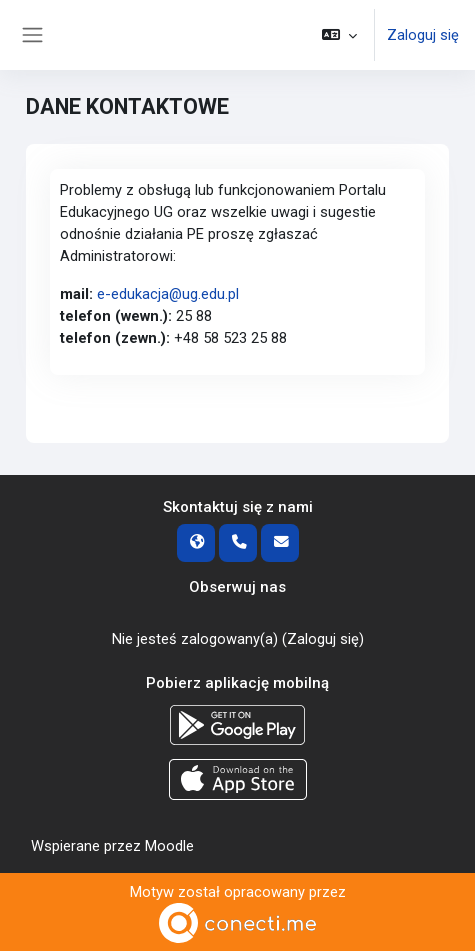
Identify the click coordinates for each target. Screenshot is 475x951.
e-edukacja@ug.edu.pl (168, 294)
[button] (339, 35)
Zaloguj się (423, 35)
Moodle (169, 846)
